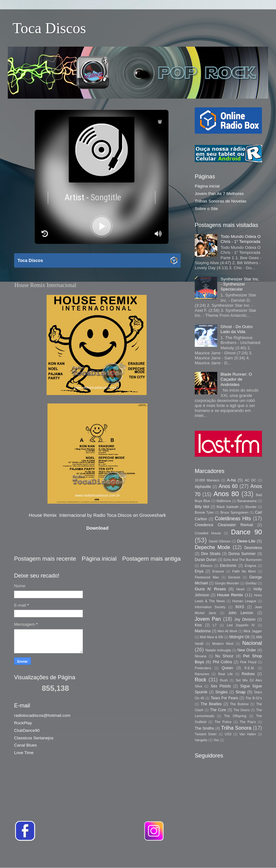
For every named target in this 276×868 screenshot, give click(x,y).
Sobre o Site (206, 209)
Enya (199, 571)
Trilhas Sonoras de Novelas (221, 201)
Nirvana (201, 656)
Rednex (248, 674)
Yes (216, 740)
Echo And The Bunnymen (243, 560)
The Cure (218, 710)
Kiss (198, 625)
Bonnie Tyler (204, 512)
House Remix (230, 595)
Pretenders (203, 668)
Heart (240, 589)
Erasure (218, 571)
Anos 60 (228, 486)
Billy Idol (202, 507)
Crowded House (208, 533)
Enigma (251, 566)
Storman (181, 855)
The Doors (241, 710)
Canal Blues (25, 745)
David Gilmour (220, 541)
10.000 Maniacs (207, 480)
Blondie (251, 507)
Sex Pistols (221, 686)
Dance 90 (246, 532)
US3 (228, 734)
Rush (224, 680)
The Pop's (248, 722)
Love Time (24, 753)
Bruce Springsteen (234, 512)
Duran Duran (206, 560)
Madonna (203, 631)
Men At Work (227, 631)
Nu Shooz (224, 656)
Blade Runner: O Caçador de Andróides (236, 379)
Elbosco (206, 566)
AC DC (250, 480)
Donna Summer (242, 554)
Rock (201, 680)
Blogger (226, 855)
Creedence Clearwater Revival (224, 525)
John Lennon (241, 613)
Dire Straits (211, 554)
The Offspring (235, 716)
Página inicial (99, 559)
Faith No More (244, 571)
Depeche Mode (212, 547)
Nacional (252, 643)
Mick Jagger (253, 631)
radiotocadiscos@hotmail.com (42, 715)
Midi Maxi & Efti (211, 637)
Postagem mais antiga (151, 559)
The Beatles (211, 704)
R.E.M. (250, 668)
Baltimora (224, 501)
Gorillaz (251, 583)
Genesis (234, 577)
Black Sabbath (228, 507)
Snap (241, 692)
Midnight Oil (239, 637)
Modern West (223, 644)
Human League (244, 601)
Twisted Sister (206, 734)
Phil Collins (223, 662)
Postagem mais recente (45, 559)
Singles (222, 692)
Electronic (228, 566)
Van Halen (248, 734)
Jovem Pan (208, 619)
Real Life (226, 674)
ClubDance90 (27, 730)
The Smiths (204, 728)
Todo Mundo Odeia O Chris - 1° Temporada (240, 239)
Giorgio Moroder (227, 583)
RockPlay (23, 723)
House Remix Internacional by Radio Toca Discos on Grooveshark (97, 515)
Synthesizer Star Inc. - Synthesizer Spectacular (240, 284)
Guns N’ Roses (210, 589)
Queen (227, 668)
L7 (215, 625)
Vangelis (201, 740)
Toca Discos (49, 28)
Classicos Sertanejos (34, 738)
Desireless (253, 548)
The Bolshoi (239, 704)
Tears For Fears (224, 698)
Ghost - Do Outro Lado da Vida (236, 329)
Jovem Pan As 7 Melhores (219, 194)
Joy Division (245, 619)
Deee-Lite (246, 541)
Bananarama (247, 501)
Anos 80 (226, 494)
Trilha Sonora (236, 728)
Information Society (210, 607)
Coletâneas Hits (233, 518)
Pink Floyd (248, 662)
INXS (240, 607)
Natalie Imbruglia (218, 650)
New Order (247, 650)
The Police (223, 722)
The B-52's (254, 698)
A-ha (231, 480)
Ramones (202, 674)
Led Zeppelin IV (241, 625)
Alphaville (203, 487)
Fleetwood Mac (207, 577)
